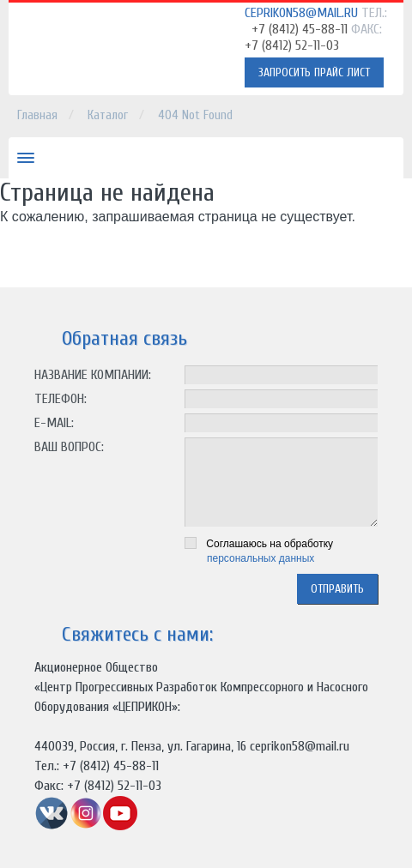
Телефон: (61, 399)
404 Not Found (195, 115)
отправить (337, 589)
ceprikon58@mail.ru (301, 13)
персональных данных (261, 558)
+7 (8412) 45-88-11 (300, 29)
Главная (37, 115)
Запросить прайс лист (314, 72)
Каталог (108, 115)
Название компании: (93, 375)
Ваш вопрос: (69, 447)
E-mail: (54, 423)
